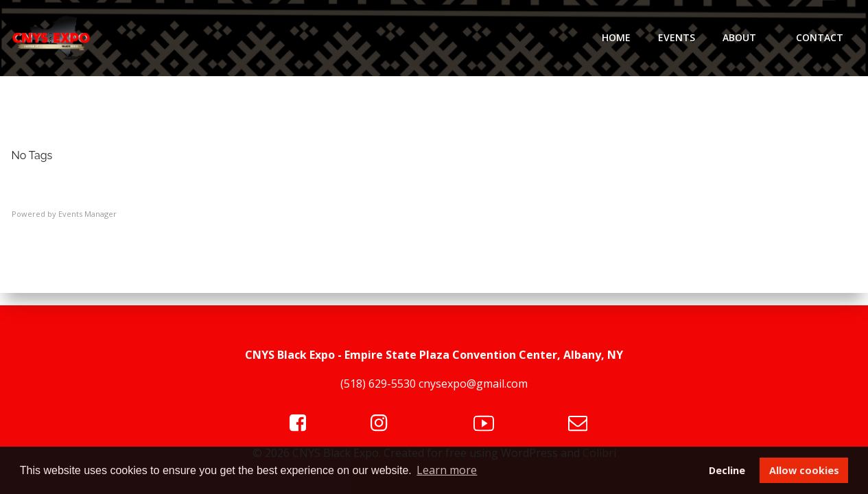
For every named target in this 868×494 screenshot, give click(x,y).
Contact (820, 37)
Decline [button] (727, 470)
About (746, 37)
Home (616, 37)
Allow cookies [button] (804, 470)
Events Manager (87, 214)
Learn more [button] (447, 470)
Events (677, 37)
